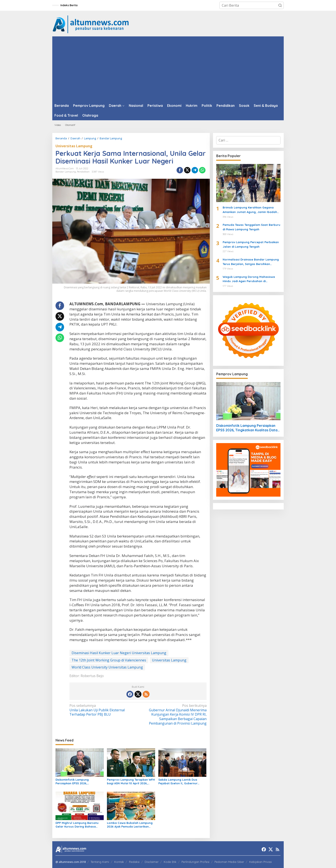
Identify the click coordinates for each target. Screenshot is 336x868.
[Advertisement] (168, 68)
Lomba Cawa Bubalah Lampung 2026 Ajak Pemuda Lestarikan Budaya (130, 825)
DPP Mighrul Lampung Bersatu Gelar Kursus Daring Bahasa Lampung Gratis (77, 825)
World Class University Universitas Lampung (107, 667)
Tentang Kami (100, 862)
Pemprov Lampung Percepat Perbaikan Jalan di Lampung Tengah (251, 244)
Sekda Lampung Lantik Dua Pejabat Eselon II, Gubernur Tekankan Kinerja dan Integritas (181, 782)
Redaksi (134, 862)
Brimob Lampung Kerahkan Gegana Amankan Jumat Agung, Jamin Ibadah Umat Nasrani (250, 210)
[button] (280, 5)
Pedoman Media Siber (229, 862)
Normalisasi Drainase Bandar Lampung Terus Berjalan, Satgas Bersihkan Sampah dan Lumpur (251, 262)
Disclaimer (152, 862)
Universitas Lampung (74, 146)
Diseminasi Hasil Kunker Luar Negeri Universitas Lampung (119, 653)
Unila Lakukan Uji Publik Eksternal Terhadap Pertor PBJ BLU (102, 710)
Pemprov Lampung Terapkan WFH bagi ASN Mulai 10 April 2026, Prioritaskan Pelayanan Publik (131, 782)
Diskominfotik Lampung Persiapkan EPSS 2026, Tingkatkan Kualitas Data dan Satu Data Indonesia (77, 782)
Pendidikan (83, 172)
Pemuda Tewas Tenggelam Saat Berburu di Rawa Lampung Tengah (251, 227)
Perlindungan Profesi (195, 862)
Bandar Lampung (66, 172)
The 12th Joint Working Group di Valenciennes (109, 660)
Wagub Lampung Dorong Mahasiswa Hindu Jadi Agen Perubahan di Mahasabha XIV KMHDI (249, 279)
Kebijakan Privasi (260, 862)
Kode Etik (170, 862)
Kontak (119, 862)
